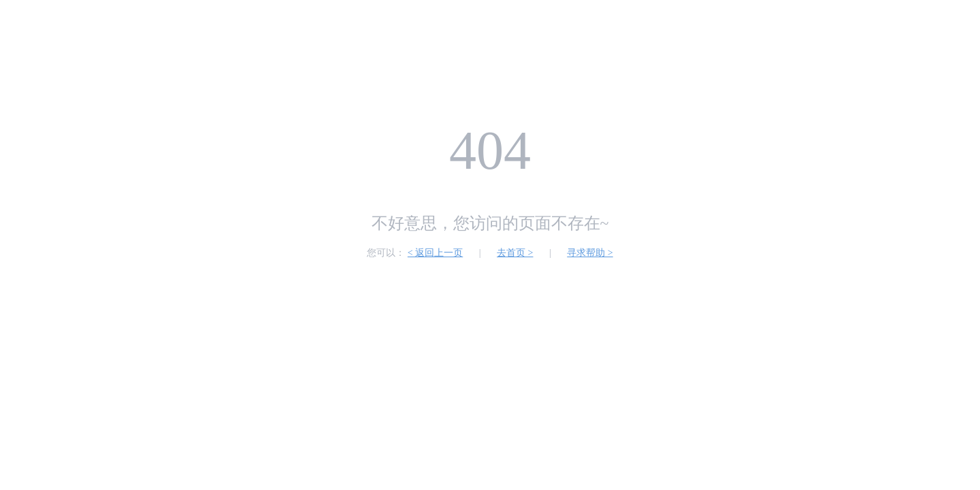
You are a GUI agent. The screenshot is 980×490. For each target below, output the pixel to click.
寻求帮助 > (590, 253)
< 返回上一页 (435, 253)
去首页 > (515, 253)
